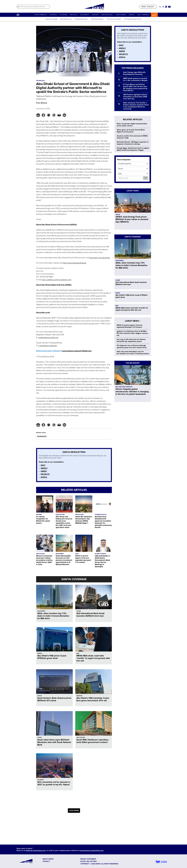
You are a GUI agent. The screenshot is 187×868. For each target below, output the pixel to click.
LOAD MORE (74, 811)
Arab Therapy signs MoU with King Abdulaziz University (134, 73)
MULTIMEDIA (85, 15)
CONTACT (46, 861)
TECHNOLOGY (42, 436)
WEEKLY (44, 468)
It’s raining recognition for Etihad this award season (43, 520)
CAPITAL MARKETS (40, 15)
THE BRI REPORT (133, 363)
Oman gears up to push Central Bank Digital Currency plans (131, 131)
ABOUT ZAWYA (48, 859)
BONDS (40, 653)
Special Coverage (51, 19)
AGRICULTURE (60, 515)
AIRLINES (39, 515)
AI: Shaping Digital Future (133, 19)
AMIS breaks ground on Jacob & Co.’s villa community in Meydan (135, 79)
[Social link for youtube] (169, 7)
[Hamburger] (18, 15)
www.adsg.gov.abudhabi (100, 258)
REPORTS (95, 15)
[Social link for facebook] (163, 7)
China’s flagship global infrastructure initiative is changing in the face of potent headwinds (132, 392)
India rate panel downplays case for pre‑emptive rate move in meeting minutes (133, 353)
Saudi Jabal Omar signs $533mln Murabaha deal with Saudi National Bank (54, 742)
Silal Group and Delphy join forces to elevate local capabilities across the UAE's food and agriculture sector (64, 522)
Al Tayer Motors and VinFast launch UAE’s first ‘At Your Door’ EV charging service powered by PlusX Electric (135, 88)
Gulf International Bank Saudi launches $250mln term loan (91, 615)
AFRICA (44, 477)
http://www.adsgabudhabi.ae (75, 263)
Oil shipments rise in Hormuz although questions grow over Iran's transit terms (132, 346)
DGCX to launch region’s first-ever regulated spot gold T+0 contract (83, 559)
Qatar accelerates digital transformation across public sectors (132, 125)
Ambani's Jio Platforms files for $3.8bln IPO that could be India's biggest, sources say (132, 333)
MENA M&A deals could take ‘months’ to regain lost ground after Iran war (93, 658)
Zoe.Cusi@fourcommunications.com (57, 280)
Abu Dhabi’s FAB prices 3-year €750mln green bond (52, 657)
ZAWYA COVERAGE (74, 579)
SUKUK (40, 696)
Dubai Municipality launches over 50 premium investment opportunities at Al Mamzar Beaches (64, 560)
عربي (154, 15)
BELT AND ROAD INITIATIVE (124, 387)
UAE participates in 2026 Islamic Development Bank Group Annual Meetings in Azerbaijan (103, 561)
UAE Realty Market (97, 19)
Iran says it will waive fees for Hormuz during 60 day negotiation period (131, 340)
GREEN (44, 471)
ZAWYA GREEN (121, 15)
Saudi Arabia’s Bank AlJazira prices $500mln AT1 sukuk (54, 699)
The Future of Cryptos (114, 19)
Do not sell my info (89, 861)
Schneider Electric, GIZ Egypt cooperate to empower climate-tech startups (133, 143)
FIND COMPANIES (143, 15)
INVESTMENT (60, 554)
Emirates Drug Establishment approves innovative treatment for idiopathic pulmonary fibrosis (103, 522)
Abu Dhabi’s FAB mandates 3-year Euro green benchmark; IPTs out (93, 699)
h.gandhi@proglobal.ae (47, 346)
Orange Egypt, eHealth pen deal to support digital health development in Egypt (133, 149)
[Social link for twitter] (160, 7)
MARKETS (79, 696)
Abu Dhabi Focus (66, 19)
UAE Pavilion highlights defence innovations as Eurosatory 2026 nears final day (135, 97)
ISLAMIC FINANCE (100, 554)
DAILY (43, 465)
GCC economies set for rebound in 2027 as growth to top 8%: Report (54, 783)
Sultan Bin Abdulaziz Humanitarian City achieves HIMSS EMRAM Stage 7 (84, 520)
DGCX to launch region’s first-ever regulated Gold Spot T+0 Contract (130, 326)
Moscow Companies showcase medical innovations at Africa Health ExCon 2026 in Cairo (44, 560)
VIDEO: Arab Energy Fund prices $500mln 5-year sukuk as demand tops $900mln (132, 219)
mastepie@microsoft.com (48, 338)
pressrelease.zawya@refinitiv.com (77, 351)
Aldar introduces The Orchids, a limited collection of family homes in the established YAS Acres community (136, 106)
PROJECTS (74, 15)
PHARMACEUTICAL (101, 515)
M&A (78, 653)
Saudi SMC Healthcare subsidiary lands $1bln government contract (92, 741)
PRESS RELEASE (107, 15)
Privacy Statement (88, 859)
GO (146, 178)
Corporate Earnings (81, 19)
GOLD (77, 554)
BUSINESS (54, 15)
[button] (38, 115)
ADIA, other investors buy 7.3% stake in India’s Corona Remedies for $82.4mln (53, 616)
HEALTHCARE (79, 515)
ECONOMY (64, 15)
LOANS (79, 611)
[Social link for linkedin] (166, 7)
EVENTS (132, 15)
